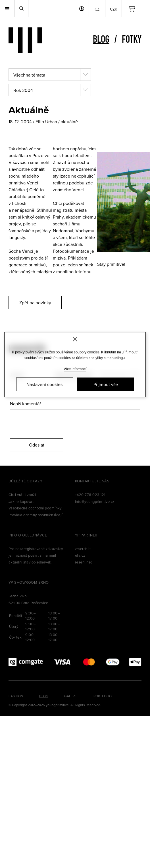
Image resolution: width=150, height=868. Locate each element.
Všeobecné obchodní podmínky (35, 508)
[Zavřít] (75, 339)
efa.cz (80, 555)
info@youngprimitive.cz (95, 501)
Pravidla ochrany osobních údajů (36, 515)
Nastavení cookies (44, 384)
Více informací (75, 369)
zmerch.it (83, 549)
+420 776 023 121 (90, 495)
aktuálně (69, 122)
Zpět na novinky (35, 303)
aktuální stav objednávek (30, 562)
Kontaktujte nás (92, 481)
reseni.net (84, 562)
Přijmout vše (106, 384)
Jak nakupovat (21, 501)
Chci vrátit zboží (22, 495)
